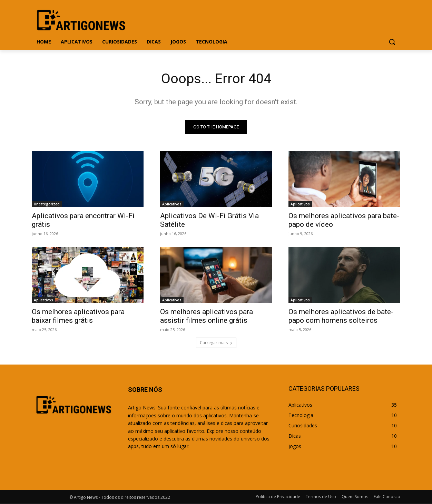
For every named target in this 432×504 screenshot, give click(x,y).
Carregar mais (216, 343)
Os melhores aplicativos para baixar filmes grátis (78, 316)
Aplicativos (172, 204)
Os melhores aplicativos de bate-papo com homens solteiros (341, 316)
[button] (392, 42)
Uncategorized (47, 204)
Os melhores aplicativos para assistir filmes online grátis (207, 316)
